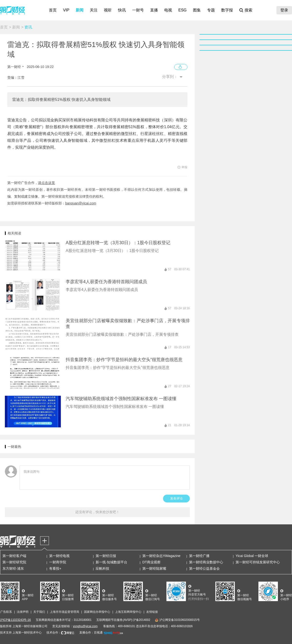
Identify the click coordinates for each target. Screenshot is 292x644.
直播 (154, 10)
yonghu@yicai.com (85, 626)
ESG (182, 10)
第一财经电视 (59, 556)
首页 (53, 10)
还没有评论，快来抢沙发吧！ (97, 512)
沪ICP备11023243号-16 (15, 620)
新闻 (80, 10)
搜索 (248, 10)
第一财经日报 (106, 556)
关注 (94, 10)
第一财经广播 (199, 556)
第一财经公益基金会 (204, 568)
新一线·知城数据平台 (111, 562)
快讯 (122, 10)
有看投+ (55, 568)
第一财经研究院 (14, 562)
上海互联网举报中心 (128, 612)
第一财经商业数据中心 (206, 562)
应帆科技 (102, 568)
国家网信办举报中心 (97, 612)
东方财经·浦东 (13, 568)
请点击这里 (46, 183)
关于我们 (39, 612)
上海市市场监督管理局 (64, 612)
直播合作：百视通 (91, 633)
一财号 (138, 10)
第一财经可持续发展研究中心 (258, 562)
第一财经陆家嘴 (154, 568)
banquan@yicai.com (81, 203)
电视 (168, 10)
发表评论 (176, 498)
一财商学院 (58, 562)
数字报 (227, 10)
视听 (108, 10)
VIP (66, 10)
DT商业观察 (151, 562)
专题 (211, 10)
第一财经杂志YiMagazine (161, 556)
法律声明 (23, 612)
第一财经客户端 (14, 556)
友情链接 (152, 612)
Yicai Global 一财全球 (252, 556)
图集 (197, 10)
